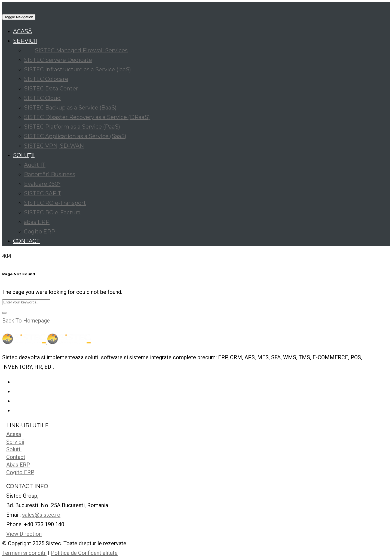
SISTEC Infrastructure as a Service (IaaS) (77, 69)
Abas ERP (18, 465)
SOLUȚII (24, 155)
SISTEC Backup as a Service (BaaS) (70, 108)
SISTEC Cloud (42, 98)
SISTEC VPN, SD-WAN (54, 146)
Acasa (14, 434)
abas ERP (37, 222)
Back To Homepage (26, 321)
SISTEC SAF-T (43, 193)
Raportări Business (50, 174)
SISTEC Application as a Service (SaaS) (75, 136)
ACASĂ (22, 31)
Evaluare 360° (42, 184)
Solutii (14, 449)
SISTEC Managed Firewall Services (81, 50)
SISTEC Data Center (51, 89)
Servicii (15, 442)
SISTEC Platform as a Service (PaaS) (72, 127)
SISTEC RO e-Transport (55, 203)
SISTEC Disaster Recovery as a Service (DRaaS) (87, 117)
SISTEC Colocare (46, 79)
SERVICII (25, 41)
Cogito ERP (40, 232)
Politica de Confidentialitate (84, 553)
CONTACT (26, 241)
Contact (16, 457)
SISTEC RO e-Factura (52, 212)
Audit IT (35, 165)
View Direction (24, 534)
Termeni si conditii (24, 553)
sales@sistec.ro (41, 515)
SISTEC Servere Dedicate (58, 60)
